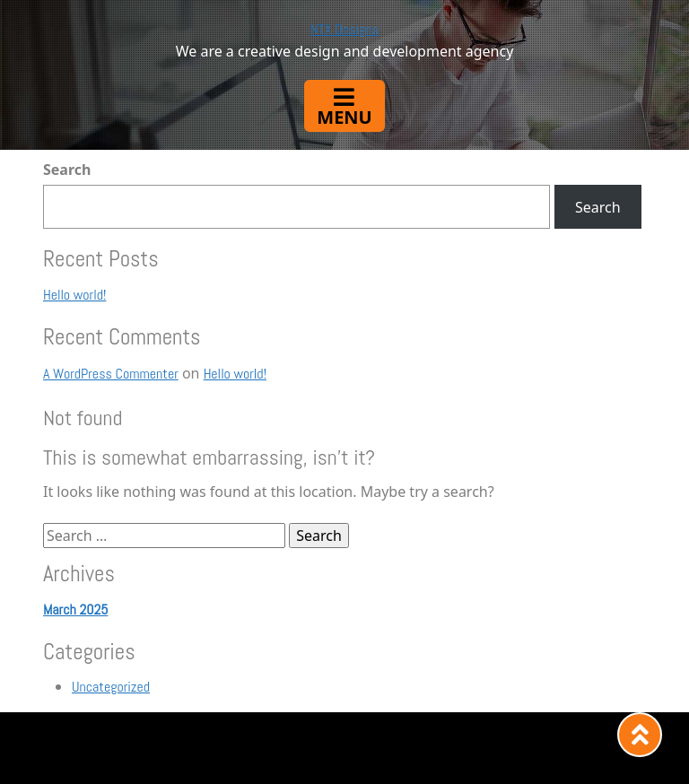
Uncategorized (111, 687)
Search (67, 170)
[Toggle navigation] (344, 106)
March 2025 (75, 610)
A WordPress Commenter (111, 374)
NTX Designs (344, 29)
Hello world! (74, 295)
